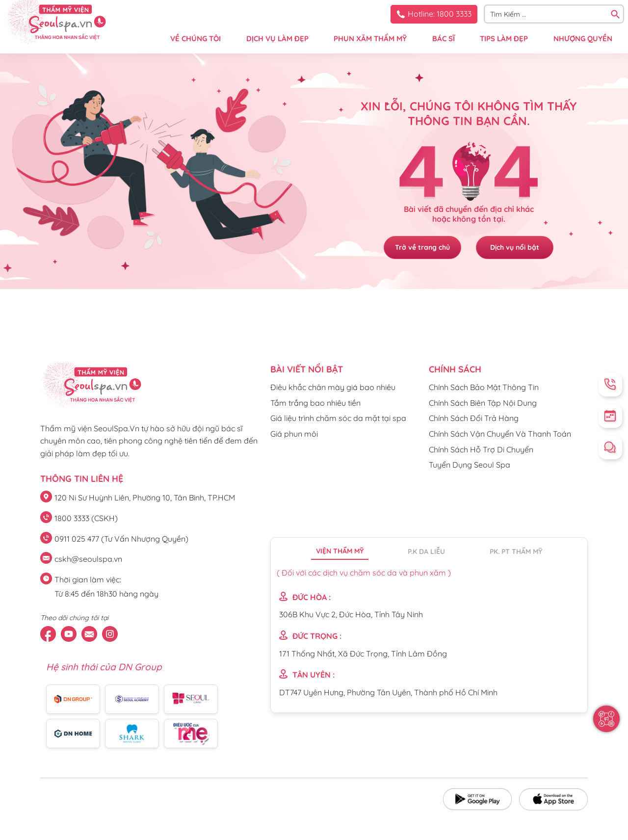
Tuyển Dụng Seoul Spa (470, 465)
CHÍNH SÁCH (455, 369)
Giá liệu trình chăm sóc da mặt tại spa (338, 418)
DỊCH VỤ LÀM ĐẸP (277, 39)
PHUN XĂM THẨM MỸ (370, 39)
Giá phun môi (294, 434)
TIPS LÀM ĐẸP (504, 39)
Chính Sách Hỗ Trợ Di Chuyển (481, 449)
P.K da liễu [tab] (426, 551)
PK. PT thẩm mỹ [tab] (516, 551)
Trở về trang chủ (422, 247)
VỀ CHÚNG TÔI (196, 39)
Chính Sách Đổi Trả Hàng (474, 418)
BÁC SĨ (444, 39)
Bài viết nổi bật (307, 369)
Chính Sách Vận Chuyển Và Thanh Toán (500, 434)
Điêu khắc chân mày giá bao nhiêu (333, 387)
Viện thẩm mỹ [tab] (340, 551)
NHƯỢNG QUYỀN (583, 39)
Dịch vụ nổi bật (515, 247)
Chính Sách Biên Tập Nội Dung (483, 403)
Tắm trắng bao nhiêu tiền (315, 403)
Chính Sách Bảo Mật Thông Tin (484, 387)
